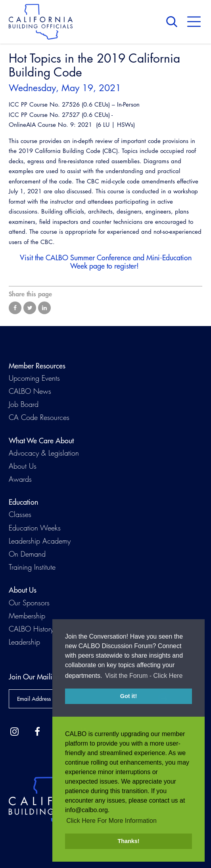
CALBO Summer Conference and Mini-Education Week (119, 262)
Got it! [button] (129, 696)
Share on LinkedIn (44, 308)
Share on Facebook (15, 308)
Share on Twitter (30, 308)
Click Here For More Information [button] (111, 821)
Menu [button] (194, 22)
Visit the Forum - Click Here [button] (144, 676)
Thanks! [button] (128, 841)
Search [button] (174, 22)
